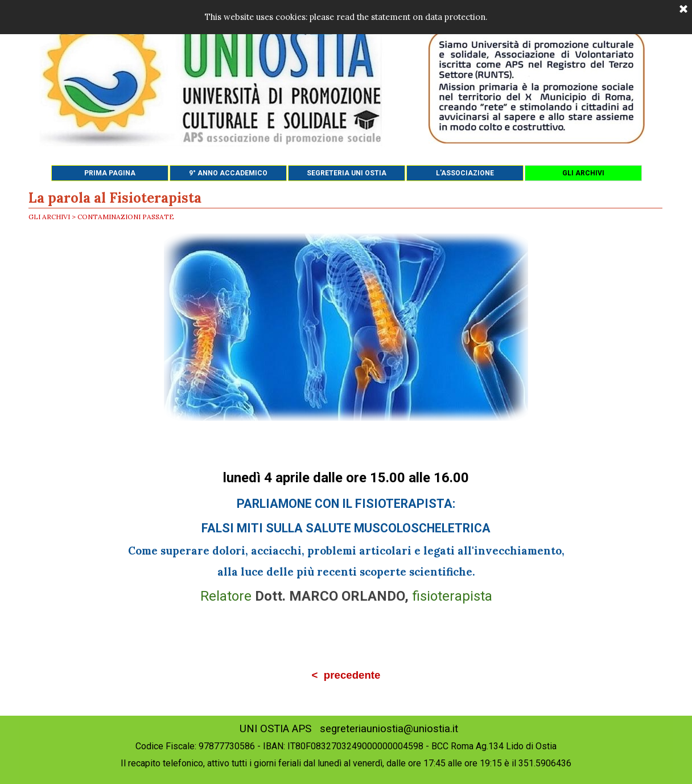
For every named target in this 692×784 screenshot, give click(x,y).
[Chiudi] (683, 10)
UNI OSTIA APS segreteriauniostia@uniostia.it (349, 729)
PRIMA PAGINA (110, 173)
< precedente (346, 675)
